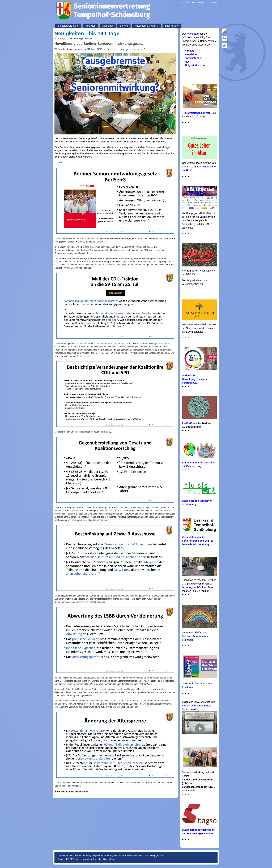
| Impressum (202, 3)
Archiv (84, 792)
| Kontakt (193, 3)
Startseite (186, 3)
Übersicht (77, 39)
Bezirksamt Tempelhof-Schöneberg (139, 855)
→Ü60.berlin (189, 791)
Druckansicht (87, 39)
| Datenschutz (212, 3)
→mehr (59, 162)
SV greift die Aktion (197, 280)
